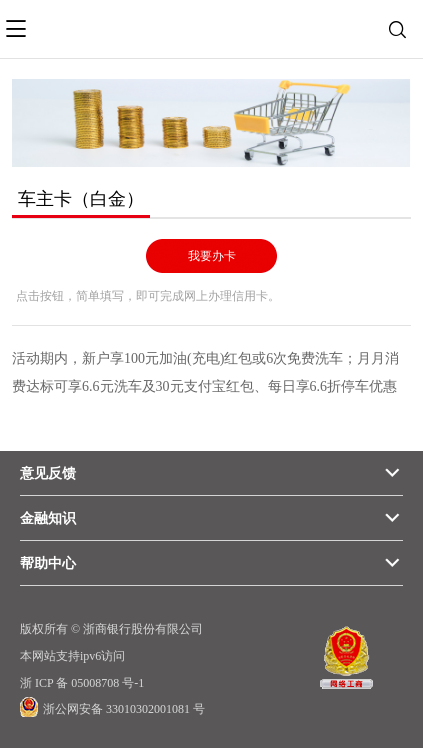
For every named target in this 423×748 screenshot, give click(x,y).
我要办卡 (212, 256)
